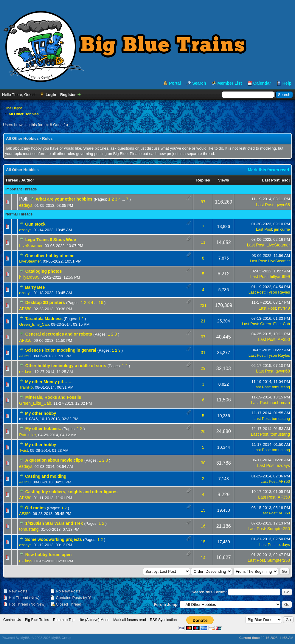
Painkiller (28, 435)
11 (203, 242)
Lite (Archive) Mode (94, 620)
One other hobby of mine (50, 256)
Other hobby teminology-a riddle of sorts (66, 366)
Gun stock (35, 224)
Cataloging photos (44, 271)
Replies (203, 180)
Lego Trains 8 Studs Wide (51, 240)
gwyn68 (283, 205)
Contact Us (12, 620)
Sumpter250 (279, 529)
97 (203, 202)
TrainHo (26, 387)
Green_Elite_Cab (34, 324)
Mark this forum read (268, 170)
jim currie (282, 229)
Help (287, 83)
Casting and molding (46, 476)
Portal (175, 83)
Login (51, 95)
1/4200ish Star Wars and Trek (54, 523)
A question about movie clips (54, 460)
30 (203, 463)
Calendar (262, 83)
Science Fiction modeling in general (61, 350)
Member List (229, 83)
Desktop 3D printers (45, 302)
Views (224, 180)
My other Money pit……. (49, 382)
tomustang (281, 387)
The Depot (13, 108)
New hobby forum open (49, 555)
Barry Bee (35, 287)
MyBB (25, 638)
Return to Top (64, 620)
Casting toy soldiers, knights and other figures (72, 492)
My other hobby (41, 413)
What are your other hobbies (64, 199)
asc (285, 180)
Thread (12, 180)
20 (203, 432)
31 (203, 353)
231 (203, 305)
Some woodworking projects (53, 539)
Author (28, 180)
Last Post (271, 180)
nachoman (280, 403)
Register (68, 95)
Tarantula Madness (44, 319)
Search (199, 83)
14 (203, 558)
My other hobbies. (43, 429)
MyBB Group (61, 638)
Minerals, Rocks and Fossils (53, 397)
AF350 (25, 309)
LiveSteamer (31, 246)
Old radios (35, 508)
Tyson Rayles (278, 292)
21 (203, 321)
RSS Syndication (163, 620)
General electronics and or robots (59, 334)
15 (203, 510)
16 (101, 302)
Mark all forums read (129, 620)
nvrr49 (284, 308)
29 (203, 368)
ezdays (26, 205)
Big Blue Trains (37, 620)
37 (203, 337)
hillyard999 (29, 277)
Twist (24, 450)
